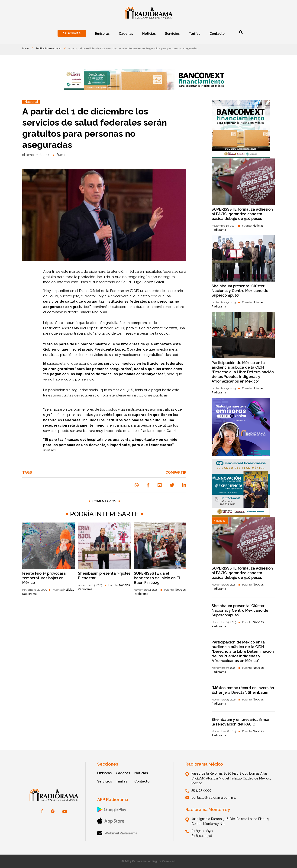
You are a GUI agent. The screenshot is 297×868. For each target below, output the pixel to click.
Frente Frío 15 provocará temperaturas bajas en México (44, 578)
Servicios (105, 781)
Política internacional (48, 48)
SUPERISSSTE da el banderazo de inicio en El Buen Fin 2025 (157, 578)
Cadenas (123, 773)
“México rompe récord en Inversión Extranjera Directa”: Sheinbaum (243, 690)
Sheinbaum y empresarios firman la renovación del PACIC (241, 722)
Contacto (142, 781)
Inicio (26, 48)
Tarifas (121, 781)
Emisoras (104, 773)
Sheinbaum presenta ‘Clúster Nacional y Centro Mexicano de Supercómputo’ (240, 291)
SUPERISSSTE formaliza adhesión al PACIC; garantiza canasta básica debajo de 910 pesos (242, 214)
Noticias (141, 773)
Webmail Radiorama (117, 833)
